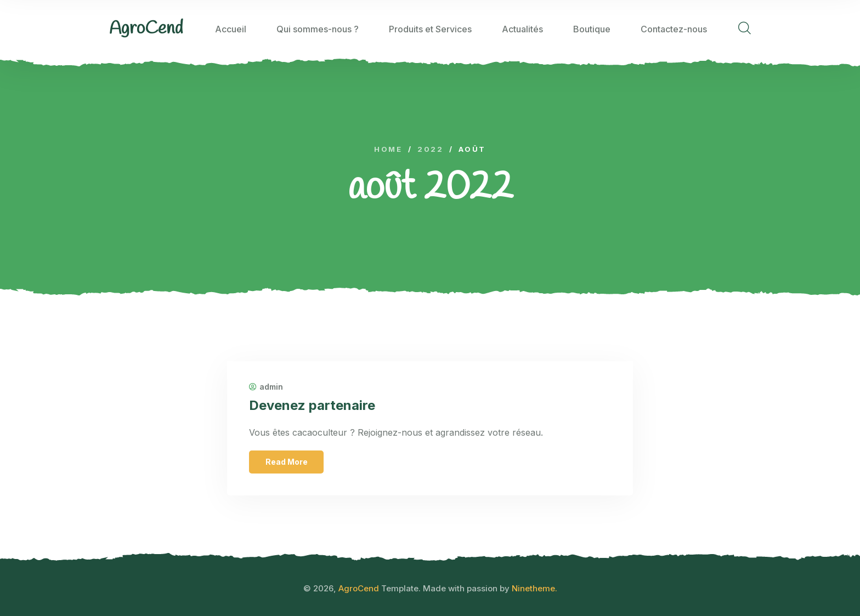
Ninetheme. (534, 588)
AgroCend (359, 588)
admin (266, 387)
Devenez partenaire (312, 405)
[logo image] (146, 29)
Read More (287, 462)
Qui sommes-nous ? (318, 29)
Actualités (522, 29)
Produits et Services (430, 29)
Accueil (231, 29)
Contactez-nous (674, 29)
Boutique (592, 29)
